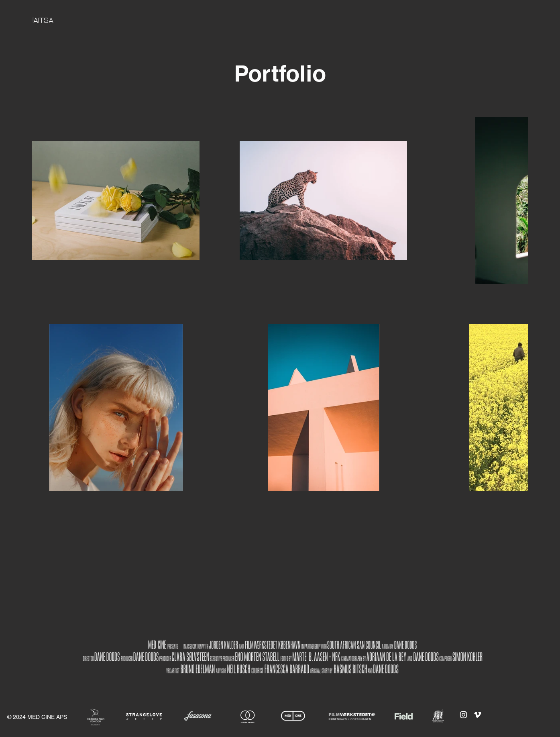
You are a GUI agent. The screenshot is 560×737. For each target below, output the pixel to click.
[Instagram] (463, 715)
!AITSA (43, 20)
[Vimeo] (478, 715)
